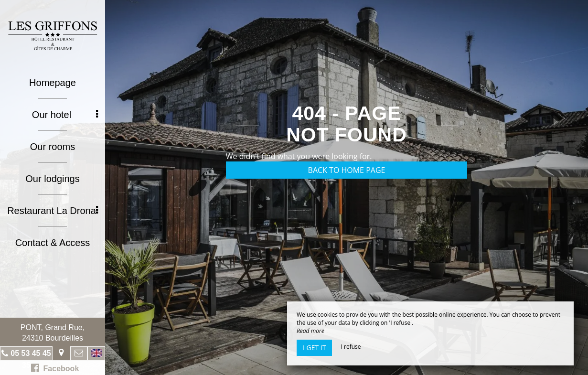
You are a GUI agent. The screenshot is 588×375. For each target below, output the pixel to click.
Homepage (53, 83)
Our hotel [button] (65, 115)
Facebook (55, 368)
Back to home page (347, 170)
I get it (314, 348)
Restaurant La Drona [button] (53, 211)
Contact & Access (53, 243)
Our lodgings (52, 179)
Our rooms (53, 147)
